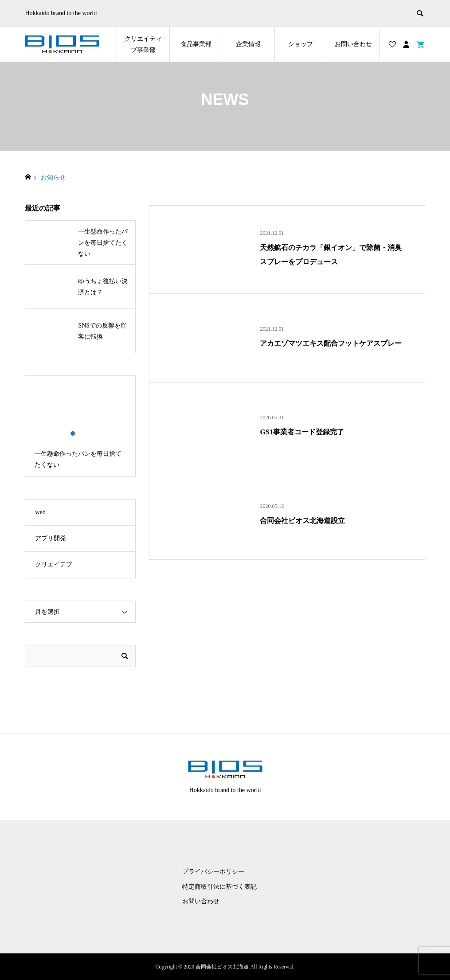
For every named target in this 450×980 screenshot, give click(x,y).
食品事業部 (196, 44)
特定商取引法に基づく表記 (219, 887)
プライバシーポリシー (213, 872)
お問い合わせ (353, 44)
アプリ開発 (51, 538)
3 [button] (88, 433)
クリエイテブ (54, 564)
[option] (80, 426)
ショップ (301, 44)
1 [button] (73, 433)
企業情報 (248, 44)
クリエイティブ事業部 (143, 44)
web (40, 512)
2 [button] (80, 433)
